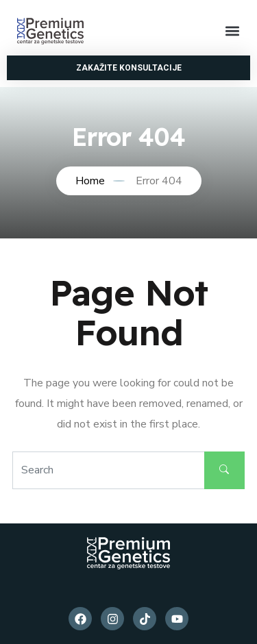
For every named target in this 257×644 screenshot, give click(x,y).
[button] (232, 31)
